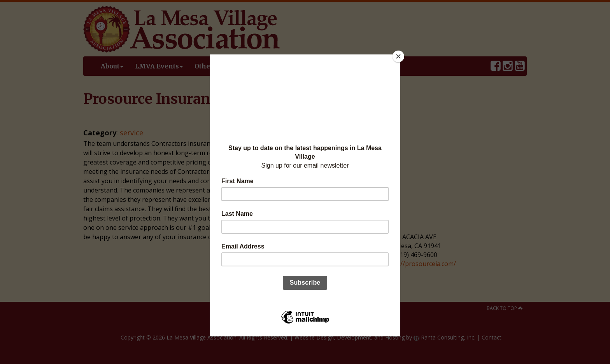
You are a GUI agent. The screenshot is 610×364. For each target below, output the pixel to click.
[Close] (398, 56)
